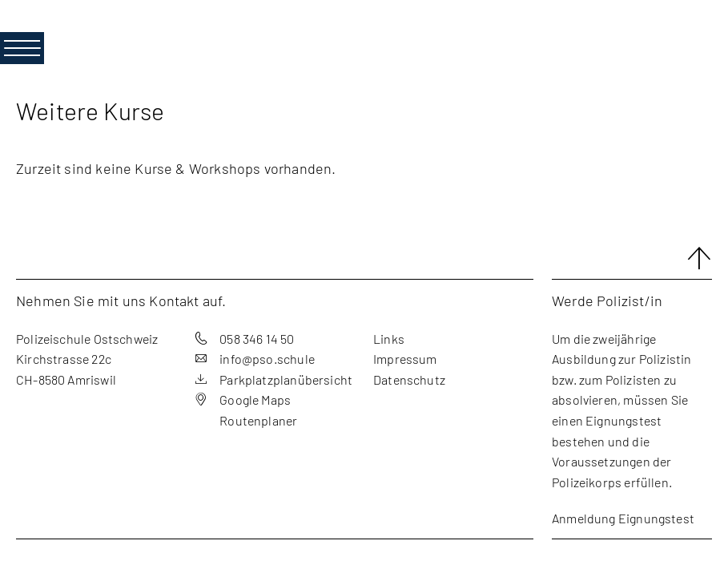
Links (389, 339)
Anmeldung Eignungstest (623, 518)
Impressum (405, 359)
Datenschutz (409, 379)
